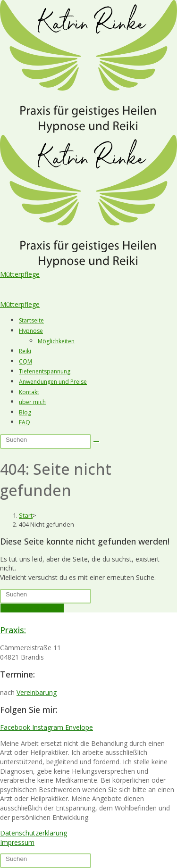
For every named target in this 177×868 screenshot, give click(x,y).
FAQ (25, 422)
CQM (25, 361)
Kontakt (29, 392)
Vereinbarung (37, 692)
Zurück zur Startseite (32, 608)
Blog (25, 412)
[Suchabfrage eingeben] (46, 442)
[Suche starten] (96, 442)
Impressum (17, 842)
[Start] (26, 515)
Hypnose (31, 331)
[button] (88, 284)
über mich (32, 402)
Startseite (31, 320)
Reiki (25, 351)
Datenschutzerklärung (34, 833)
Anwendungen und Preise (53, 382)
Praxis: (13, 630)
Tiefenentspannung (45, 371)
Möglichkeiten (56, 341)
